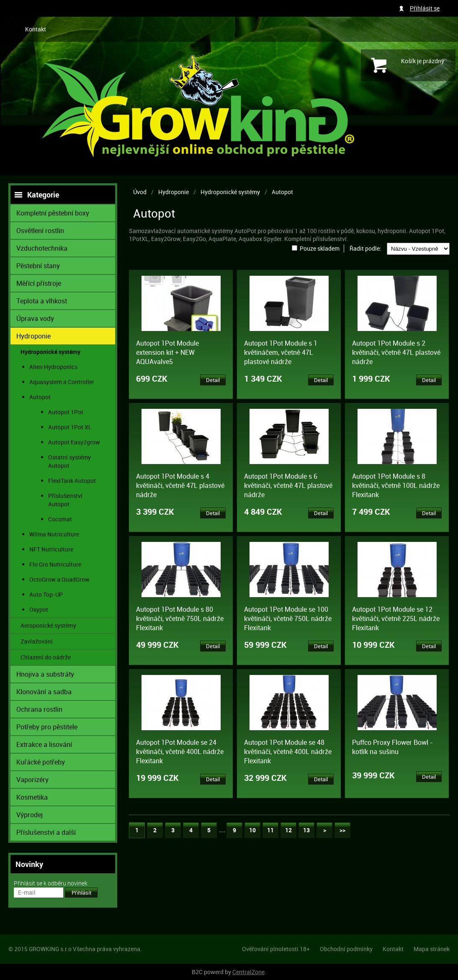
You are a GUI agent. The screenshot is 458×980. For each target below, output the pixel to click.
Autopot (282, 192)
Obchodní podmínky (346, 949)
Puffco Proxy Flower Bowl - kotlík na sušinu (392, 747)
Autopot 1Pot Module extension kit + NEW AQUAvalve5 (167, 352)
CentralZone (248, 972)
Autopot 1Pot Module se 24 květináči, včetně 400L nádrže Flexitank (180, 752)
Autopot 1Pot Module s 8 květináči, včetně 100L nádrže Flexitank (396, 485)
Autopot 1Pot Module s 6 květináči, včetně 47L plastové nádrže (288, 485)
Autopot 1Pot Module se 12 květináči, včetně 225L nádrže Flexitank (396, 618)
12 (288, 830)
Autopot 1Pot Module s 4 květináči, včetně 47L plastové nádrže (180, 485)
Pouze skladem (320, 248)
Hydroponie (174, 192)
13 (306, 830)
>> (342, 830)
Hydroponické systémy (230, 192)
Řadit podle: (365, 248)
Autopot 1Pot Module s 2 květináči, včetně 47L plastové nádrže (396, 352)
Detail (213, 380)
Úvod (140, 192)
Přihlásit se (425, 8)
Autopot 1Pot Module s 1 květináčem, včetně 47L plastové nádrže (281, 352)
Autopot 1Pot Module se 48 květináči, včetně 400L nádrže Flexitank (288, 752)
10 (252, 830)
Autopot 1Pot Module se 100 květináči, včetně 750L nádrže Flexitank (288, 618)
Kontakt (36, 29)
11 (270, 830)
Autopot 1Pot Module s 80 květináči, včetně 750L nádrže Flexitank (180, 618)
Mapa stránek (432, 949)
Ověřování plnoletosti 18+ (276, 949)
